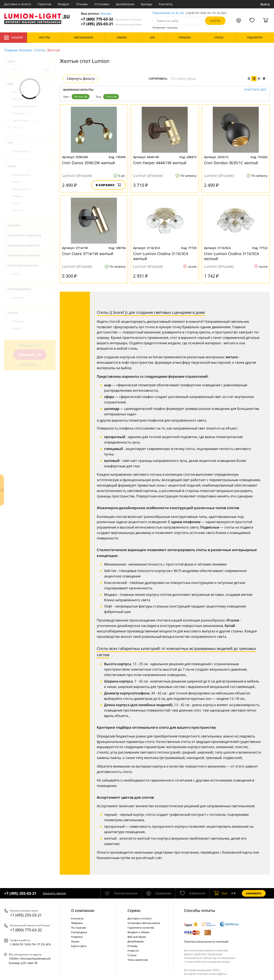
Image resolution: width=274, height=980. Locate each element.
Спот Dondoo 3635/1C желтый (231, 163)
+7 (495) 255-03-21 (111, 24)
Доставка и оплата (18, 4)
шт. (221, 893)
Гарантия (44, 4)
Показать (30, 355)
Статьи (132, 955)
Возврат (64, 4)
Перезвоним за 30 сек (168, 13)
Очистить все (255, 90)
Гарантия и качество (141, 928)
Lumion (18, 298)
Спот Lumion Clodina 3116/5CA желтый (231, 256)
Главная (11, 50)
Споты (40, 50)
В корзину (108, 185)
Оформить (254, 893)
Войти (265, 4)
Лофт (17, 182)
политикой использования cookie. (208, 962)
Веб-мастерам (137, 937)
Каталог (13, 38)
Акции (75, 941)
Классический (23, 175)
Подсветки (22, 113)
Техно (18, 203)
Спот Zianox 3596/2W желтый (88, 163)
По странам (79, 928)
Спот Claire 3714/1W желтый (88, 254)
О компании (83, 910)
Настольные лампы (27, 106)
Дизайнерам (125, 4)
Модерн (19, 196)
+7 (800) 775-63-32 (111, 19)
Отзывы (82, 4)
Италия (19, 321)
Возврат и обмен (138, 932)
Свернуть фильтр (81, 79)
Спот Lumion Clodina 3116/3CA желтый (161, 256)
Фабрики (77, 923)
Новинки (77, 937)
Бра (18, 92)
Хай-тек (19, 210)
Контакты (166, 4)
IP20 (17, 274)
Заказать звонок (54, 893)
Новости (133, 951)
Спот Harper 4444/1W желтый (160, 163)
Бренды (147, 4)
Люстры (20, 99)
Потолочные (22, 151)
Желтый (81, 97)
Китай (18, 328)
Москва (106, 14)
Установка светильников (144, 923)
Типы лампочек (138, 960)
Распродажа (79, 932)
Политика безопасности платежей (206, 942)
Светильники (24, 120)
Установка (102, 4)
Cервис (134, 910)
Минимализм (23, 189)
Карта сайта (79, 946)
